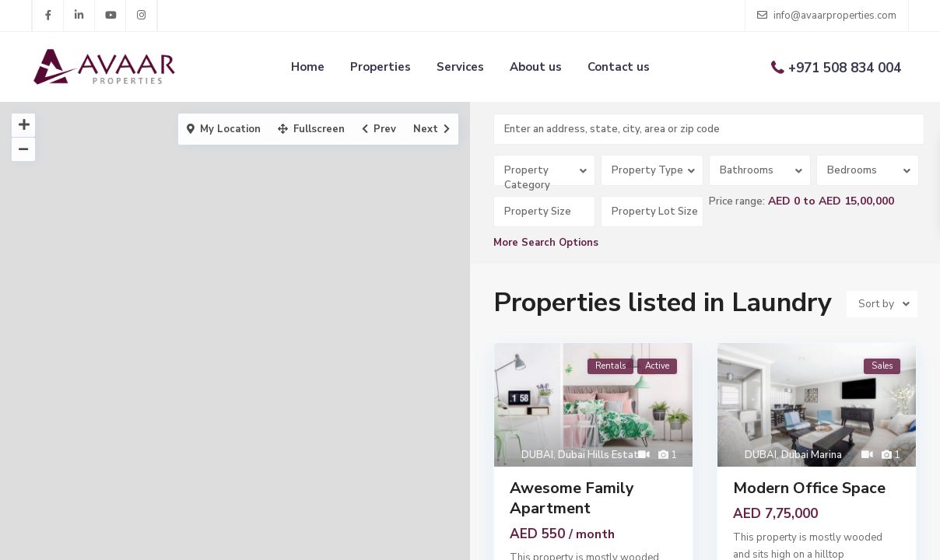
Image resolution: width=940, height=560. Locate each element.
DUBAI (537, 455)
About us (536, 67)
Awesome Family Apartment (572, 498)
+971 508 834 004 (845, 68)
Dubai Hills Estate (602, 455)
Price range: (737, 201)
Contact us (619, 67)
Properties (381, 67)
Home (308, 67)
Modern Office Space (809, 488)
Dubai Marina (812, 455)
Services (460, 67)
